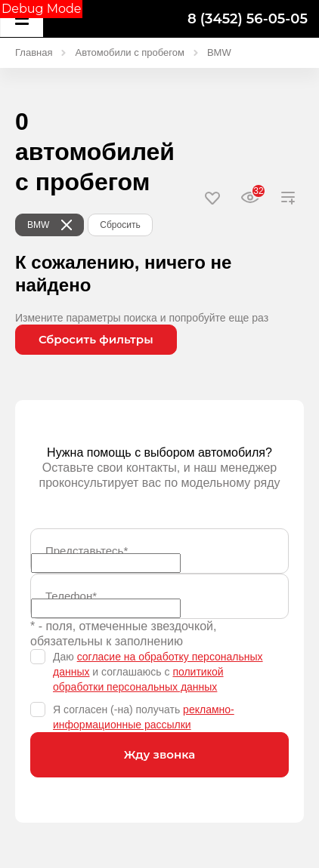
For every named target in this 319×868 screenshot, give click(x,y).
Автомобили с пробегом (129, 52)
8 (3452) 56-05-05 (248, 19)
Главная (34, 52)
